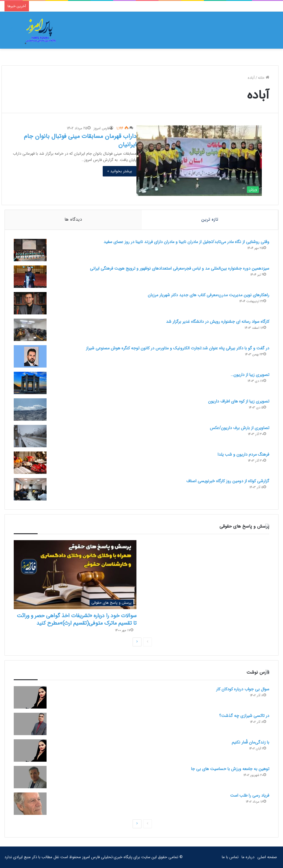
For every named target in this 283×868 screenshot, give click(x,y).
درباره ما (248, 857)
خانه (264, 78)
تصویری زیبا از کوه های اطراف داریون (239, 401)
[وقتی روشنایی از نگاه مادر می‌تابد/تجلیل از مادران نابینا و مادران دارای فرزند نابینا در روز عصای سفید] (30, 250)
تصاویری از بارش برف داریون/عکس (240, 428)
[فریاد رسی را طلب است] (30, 804)
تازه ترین (210, 219)
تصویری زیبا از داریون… (250, 375)
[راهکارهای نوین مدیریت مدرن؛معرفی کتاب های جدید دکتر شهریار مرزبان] (30, 303)
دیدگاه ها (73, 219)
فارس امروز (102, 128)
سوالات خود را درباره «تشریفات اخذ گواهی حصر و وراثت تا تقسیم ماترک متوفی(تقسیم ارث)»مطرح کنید (77, 620)
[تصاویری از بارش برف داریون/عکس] (30, 436)
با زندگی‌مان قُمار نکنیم (250, 742)
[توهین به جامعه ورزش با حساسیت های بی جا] (30, 777)
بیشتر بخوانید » (120, 171)
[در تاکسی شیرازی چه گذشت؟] (30, 724)
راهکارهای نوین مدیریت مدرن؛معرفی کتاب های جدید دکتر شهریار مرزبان (209, 295)
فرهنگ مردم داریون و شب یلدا (243, 454)
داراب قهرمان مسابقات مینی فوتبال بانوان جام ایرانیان (80, 140)
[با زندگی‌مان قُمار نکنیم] (30, 751)
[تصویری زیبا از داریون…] (30, 383)
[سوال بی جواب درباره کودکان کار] (30, 697)
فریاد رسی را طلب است (250, 795)
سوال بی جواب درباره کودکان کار (243, 689)
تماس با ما (230, 857)
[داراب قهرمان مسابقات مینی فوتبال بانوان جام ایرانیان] (199, 160)
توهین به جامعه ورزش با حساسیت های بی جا (230, 769)
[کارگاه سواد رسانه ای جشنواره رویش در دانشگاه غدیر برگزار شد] (30, 330)
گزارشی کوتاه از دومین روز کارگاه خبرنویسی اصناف (228, 481)
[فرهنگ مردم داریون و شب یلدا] (30, 463)
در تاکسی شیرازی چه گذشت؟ (244, 716)
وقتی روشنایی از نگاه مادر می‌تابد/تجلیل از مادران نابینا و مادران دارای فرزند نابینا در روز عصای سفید (186, 242)
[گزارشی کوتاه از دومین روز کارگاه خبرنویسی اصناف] (30, 489)
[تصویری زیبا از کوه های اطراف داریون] (30, 410)
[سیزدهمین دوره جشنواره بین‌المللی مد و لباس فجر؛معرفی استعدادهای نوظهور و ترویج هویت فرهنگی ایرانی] (30, 277)
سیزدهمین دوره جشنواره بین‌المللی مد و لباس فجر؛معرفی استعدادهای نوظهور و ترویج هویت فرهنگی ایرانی (180, 268)
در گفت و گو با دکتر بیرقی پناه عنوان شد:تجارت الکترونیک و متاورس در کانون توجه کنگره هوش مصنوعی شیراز (178, 348)
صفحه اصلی (267, 857)
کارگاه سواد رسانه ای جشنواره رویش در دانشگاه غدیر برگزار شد (218, 322)
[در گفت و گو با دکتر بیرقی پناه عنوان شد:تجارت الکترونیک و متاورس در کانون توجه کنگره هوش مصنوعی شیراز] (30, 356)
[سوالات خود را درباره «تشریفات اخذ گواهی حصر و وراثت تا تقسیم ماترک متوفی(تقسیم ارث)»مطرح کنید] (75, 575)
